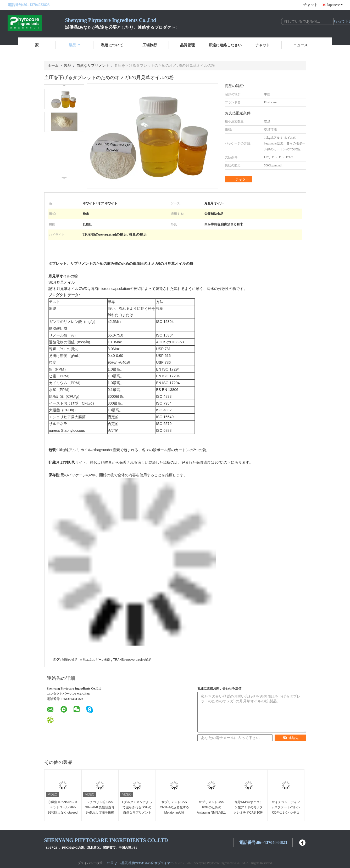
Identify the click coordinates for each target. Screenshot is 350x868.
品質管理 (187, 45)
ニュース (301, 45)
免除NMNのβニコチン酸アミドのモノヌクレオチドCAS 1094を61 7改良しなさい (249, 810)
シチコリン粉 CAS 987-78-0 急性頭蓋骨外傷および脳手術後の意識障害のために (100, 810)
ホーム (53, 66)
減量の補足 (70, 660)
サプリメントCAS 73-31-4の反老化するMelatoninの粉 (174, 807)
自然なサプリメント (93, 66)
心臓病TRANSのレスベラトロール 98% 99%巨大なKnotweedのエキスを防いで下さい (63, 813)
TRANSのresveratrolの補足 (132, 660)
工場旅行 (150, 45)
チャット (310, 5)
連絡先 (291, 738)
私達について (112, 45)
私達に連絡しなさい (225, 45)
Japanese (335, 5)
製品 (74, 45)
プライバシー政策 (90, 863)
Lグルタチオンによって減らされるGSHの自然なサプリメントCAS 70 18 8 (137, 810)
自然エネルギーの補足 (95, 660)
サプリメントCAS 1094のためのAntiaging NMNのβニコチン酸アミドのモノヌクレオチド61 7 (212, 813)
